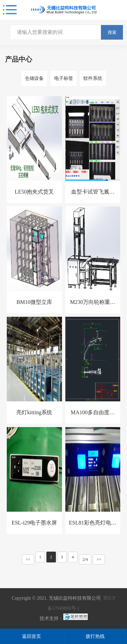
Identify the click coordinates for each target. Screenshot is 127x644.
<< (28, 559)
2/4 (85, 559)
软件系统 (93, 78)
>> (99, 559)
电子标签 (64, 78)
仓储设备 (34, 78)
